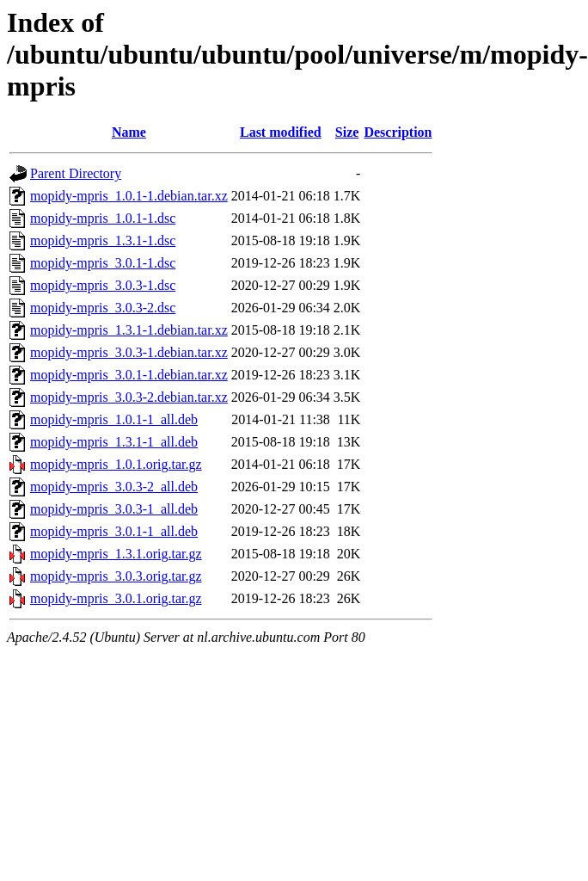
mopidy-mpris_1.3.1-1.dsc (103, 240)
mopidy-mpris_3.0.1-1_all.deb (114, 531)
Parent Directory (76, 173)
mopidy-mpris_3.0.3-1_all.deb (114, 509)
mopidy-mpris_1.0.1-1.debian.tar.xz (129, 196)
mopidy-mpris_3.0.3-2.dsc (103, 308)
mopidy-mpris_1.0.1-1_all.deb (114, 419)
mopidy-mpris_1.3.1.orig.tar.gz (116, 554)
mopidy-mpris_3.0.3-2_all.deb (114, 487)
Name (129, 132)
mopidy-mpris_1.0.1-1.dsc (103, 218)
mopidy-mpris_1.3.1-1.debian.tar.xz (129, 330)
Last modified (281, 132)
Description (398, 132)
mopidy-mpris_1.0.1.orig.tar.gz (116, 464)
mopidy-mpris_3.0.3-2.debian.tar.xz (129, 397)
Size (347, 132)
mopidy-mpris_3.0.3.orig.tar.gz (116, 576)
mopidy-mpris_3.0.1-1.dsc (103, 263)
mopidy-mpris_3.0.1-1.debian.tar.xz (129, 375)
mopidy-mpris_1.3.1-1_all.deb (114, 442)
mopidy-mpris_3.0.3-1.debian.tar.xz (129, 352)
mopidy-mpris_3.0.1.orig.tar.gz (116, 598)
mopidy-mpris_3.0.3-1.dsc (103, 285)
